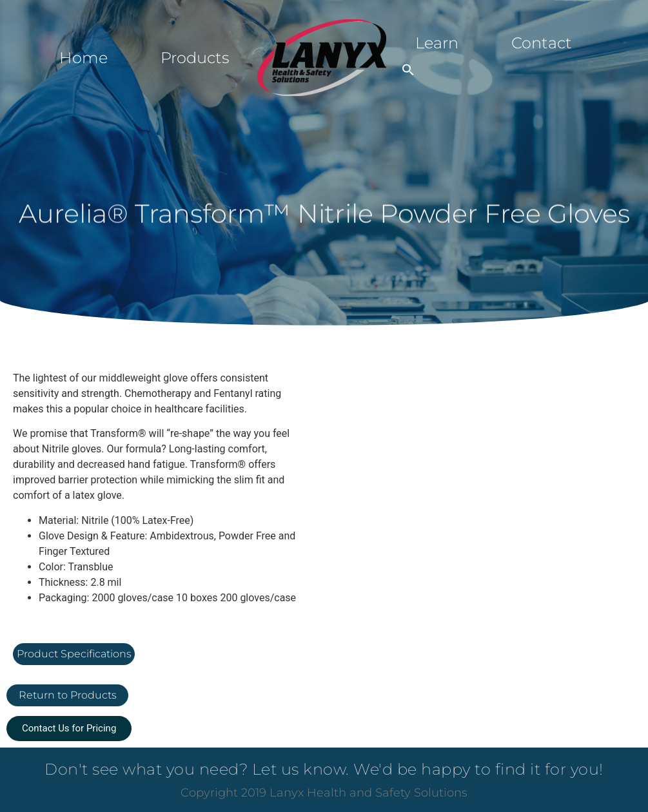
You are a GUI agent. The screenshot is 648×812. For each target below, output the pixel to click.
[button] (408, 70)
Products (195, 58)
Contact (542, 43)
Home (83, 58)
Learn (437, 43)
